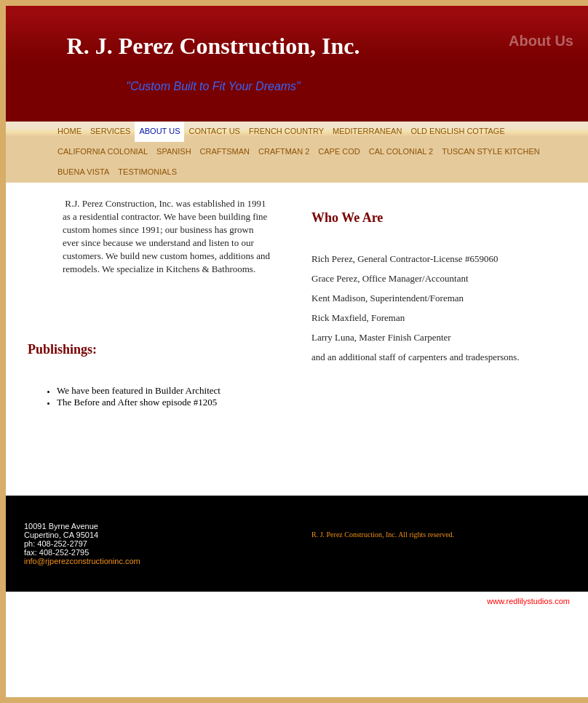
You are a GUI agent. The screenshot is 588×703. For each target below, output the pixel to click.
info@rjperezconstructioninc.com (82, 561)
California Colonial (103, 151)
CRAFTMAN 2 (284, 151)
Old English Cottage (457, 131)
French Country (286, 131)
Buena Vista (83, 172)
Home (69, 131)
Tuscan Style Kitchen (490, 151)
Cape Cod (339, 151)
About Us (159, 131)
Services (110, 131)
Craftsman (225, 151)
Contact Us (214, 131)
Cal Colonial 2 (401, 151)
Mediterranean (367, 131)
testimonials (147, 172)
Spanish (174, 151)
